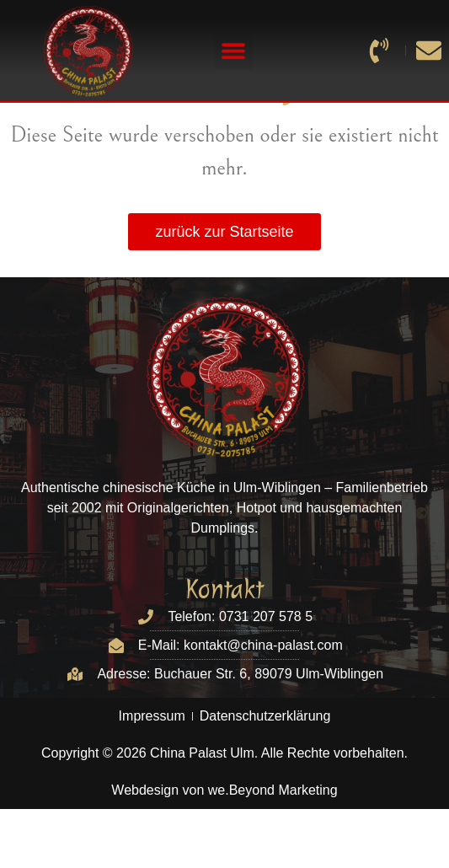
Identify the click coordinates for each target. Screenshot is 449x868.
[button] (234, 51)
